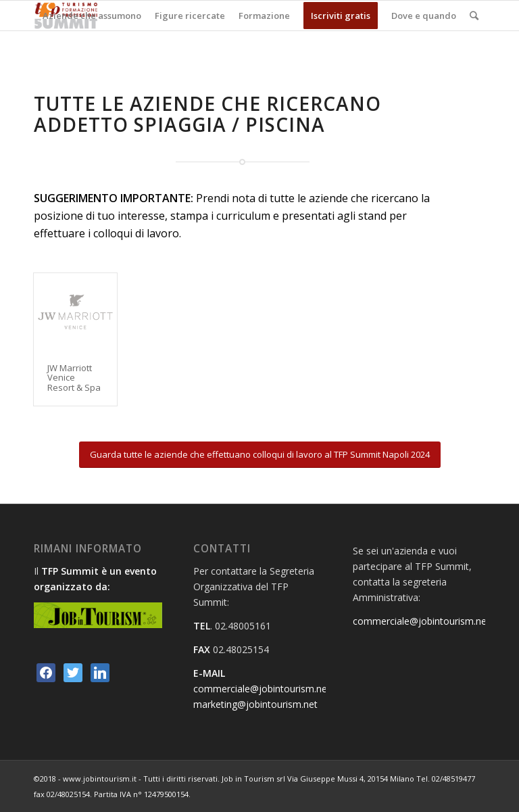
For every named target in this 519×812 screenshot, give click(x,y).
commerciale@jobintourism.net (262, 689)
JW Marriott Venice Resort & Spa (74, 378)
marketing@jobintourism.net (255, 704)
